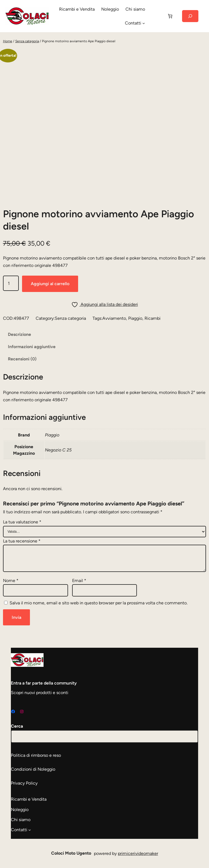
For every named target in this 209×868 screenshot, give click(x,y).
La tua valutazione (22, 522)
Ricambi (153, 318)
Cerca (17, 726)
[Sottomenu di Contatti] (144, 23)
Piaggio (135, 318)
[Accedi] (156, 16)
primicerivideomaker (138, 853)
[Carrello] (170, 16)
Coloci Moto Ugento (71, 853)
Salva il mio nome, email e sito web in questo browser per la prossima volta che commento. (99, 603)
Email (79, 581)
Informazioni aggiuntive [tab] (32, 347)
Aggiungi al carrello (50, 284)
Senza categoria (27, 41)
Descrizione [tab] (19, 334)
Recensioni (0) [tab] (22, 359)
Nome (11, 581)
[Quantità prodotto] (11, 283)
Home (8, 41)
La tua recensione (22, 541)
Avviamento (114, 318)
